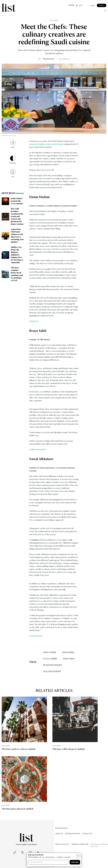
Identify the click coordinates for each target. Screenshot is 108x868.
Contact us (87, 834)
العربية (92, 5)
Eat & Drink (54, 20)
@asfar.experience (36, 636)
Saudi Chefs (69, 659)
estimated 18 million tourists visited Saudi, (46, 144)
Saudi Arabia (68, 653)
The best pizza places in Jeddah (18, 809)
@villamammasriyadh (37, 450)
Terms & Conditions (80, 844)
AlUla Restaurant (52, 672)
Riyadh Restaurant (53, 665)
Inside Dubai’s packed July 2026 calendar (17, 201)
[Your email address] (48, 862)
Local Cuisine (50, 659)
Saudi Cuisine (50, 653)
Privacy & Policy (62, 844)
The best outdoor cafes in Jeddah (19, 749)
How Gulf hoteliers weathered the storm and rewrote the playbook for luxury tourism (17, 217)
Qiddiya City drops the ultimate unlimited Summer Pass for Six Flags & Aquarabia (17, 255)
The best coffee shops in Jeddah (69, 749)
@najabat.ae (34, 321)
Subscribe (75, 862)
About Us (59, 834)
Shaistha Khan (49, 59)
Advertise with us (72, 834)
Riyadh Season (61, 828)
